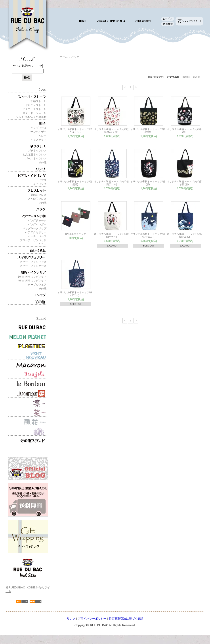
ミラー (42, 244)
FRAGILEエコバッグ (75, 234)
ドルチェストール (36, 105)
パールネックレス (36, 159)
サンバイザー (38, 132)
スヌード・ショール (34, 113)
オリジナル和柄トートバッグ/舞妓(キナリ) (111, 235)
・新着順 (195, 77)
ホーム (64, 57)
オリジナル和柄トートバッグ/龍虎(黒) (75, 183)
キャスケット (38, 140)
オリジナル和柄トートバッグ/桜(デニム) (75, 294)
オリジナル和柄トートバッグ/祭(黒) (184, 131)
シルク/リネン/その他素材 (31, 117)
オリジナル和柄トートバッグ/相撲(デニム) (111, 183)
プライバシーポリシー (92, 619)
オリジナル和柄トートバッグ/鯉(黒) (148, 183)
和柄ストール (38, 101)
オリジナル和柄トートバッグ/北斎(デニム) (184, 235)
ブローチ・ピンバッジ (33, 240)
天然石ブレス (38, 195)
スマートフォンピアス (33, 262)
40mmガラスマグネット (32, 281)
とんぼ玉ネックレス (34, 155)
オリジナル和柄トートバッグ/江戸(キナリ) (75, 131)
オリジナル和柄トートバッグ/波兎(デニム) (148, 235)
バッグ (75, 57)
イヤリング (40, 184)
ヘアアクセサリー (36, 232)
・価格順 (185, 77)
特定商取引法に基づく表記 (126, 619)
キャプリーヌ (38, 128)
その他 (42, 162)
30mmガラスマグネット (32, 277)
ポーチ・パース (37, 236)
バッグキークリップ (34, 228)
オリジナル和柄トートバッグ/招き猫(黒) (184, 183)
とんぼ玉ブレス (37, 199)
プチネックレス (37, 151)
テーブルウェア (37, 285)
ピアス (42, 180)
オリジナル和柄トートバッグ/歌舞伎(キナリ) (111, 131)
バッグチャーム (37, 220)
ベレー (42, 136)
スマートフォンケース (33, 266)
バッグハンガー (37, 224)
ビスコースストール (34, 109)
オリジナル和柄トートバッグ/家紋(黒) (148, 131)
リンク (71, 619)
